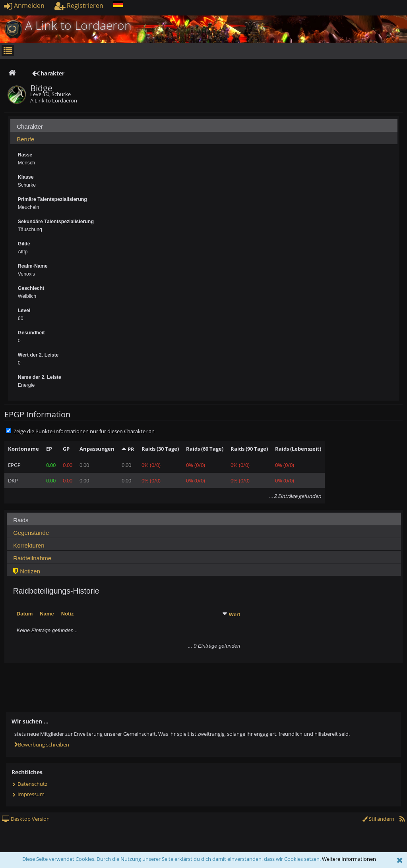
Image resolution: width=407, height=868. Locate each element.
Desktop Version (26, 819)
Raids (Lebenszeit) (298, 449)
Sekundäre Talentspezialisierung (56, 222)
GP (66, 449)
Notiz (68, 614)
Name (47, 614)
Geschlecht (31, 288)
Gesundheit (31, 333)
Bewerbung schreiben (42, 745)
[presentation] (204, 128)
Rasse (25, 155)
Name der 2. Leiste (40, 377)
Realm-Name (33, 266)
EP (49, 449)
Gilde (24, 244)
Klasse (26, 177)
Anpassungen (97, 449)
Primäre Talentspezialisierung (52, 199)
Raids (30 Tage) (160, 449)
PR (131, 449)
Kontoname (23, 449)
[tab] (204, 125)
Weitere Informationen (349, 859)
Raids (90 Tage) (249, 449)
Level (24, 311)
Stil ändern (378, 819)
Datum (25, 614)
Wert (235, 614)
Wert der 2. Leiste (38, 355)
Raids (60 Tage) (205, 449)
